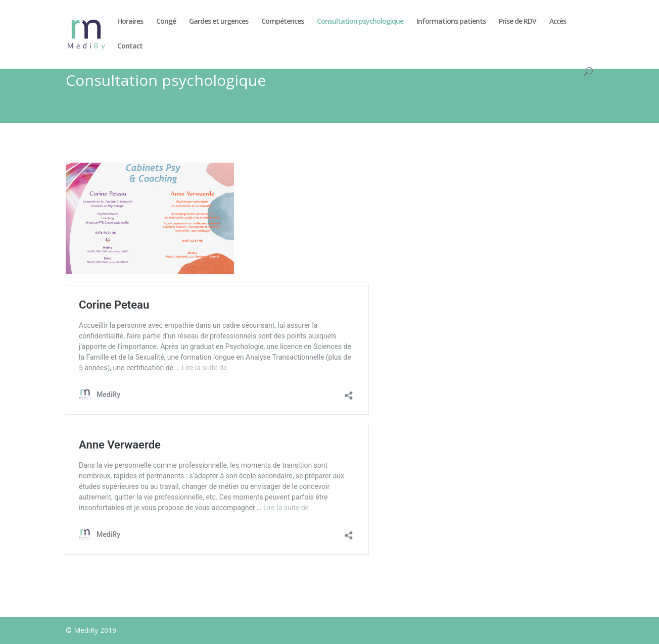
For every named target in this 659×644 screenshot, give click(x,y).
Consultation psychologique (360, 22)
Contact (130, 46)
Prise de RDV (517, 22)
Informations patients (451, 22)
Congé (166, 22)
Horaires (130, 22)
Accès (558, 22)
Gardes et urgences (219, 22)
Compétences (283, 22)
